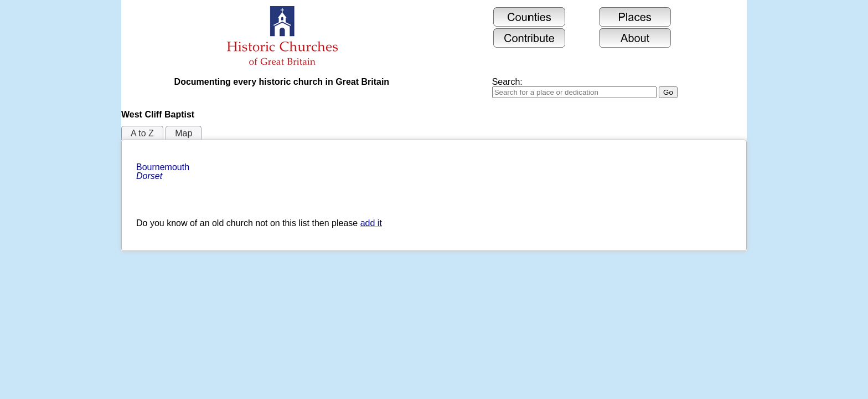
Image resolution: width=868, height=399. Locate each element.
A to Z (142, 133)
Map (184, 133)
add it (371, 223)
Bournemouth (164, 172)
